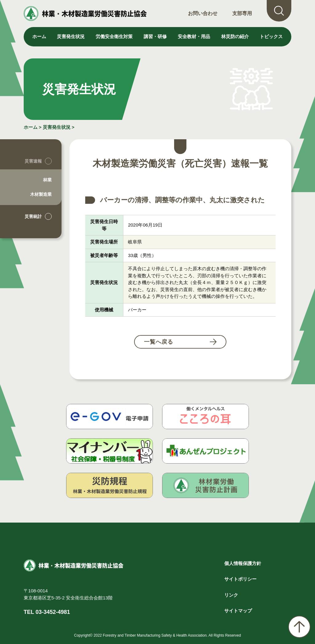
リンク (231, 595)
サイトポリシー (240, 579)
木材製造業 (41, 194)
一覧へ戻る (159, 342)
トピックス (271, 36)
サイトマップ (238, 611)
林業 (47, 180)
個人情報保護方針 (243, 563)
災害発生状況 (57, 127)
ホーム (39, 36)
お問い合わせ (203, 13)
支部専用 (242, 13)
